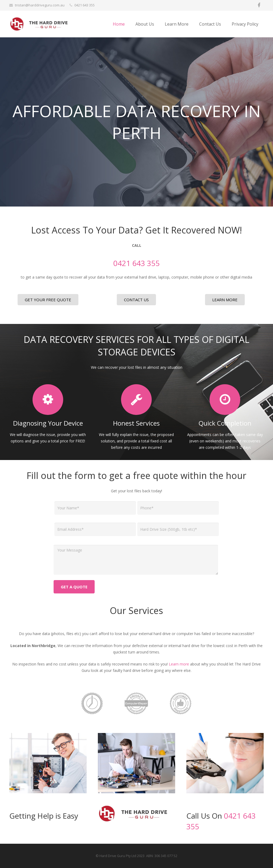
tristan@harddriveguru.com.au (40, 5)
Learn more (179, 664)
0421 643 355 (85, 5)
